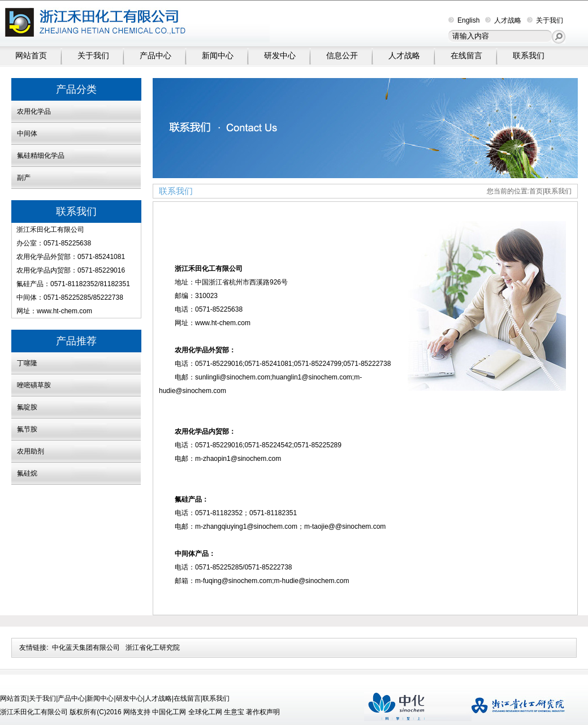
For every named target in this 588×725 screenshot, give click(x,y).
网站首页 (31, 55)
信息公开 (342, 55)
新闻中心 (218, 55)
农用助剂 (31, 451)
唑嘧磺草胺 (34, 385)
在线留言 (466, 55)
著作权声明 (263, 712)
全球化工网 (205, 712)
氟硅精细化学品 (41, 156)
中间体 (27, 133)
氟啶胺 (27, 407)
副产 (24, 178)
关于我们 (545, 20)
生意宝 (234, 712)
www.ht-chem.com (64, 311)
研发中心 (280, 55)
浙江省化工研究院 (153, 648)
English (464, 20)
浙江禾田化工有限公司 (50, 230)
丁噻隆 (27, 363)
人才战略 (503, 20)
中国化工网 (169, 712)
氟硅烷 (27, 473)
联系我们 (529, 55)
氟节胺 (27, 429)
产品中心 (155, 55)
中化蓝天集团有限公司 (86, 648)
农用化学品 (34, 111)
